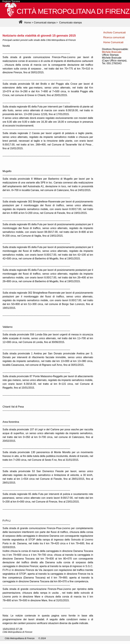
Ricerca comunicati (114, 37)
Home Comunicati (113, 42)
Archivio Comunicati (114, 33)
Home (24, 23)
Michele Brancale (112, 52)
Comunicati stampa (45, 23)
